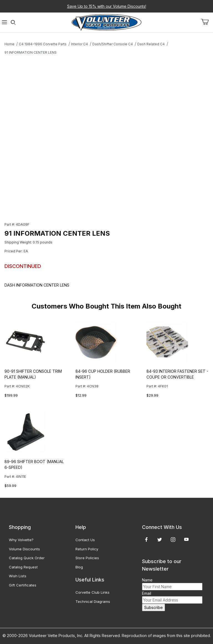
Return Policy (87, 549)
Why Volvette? (21, 540)
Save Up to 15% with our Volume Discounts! (107, 6)
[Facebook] (146, 539)
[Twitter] (160, 539)
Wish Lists (18, 576)
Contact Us (85, 540)
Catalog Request (23, 567)
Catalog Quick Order (27, 558)
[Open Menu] (4, 22)
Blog (79, 567)
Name (147, 580)
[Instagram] (173, 539)
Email (147, 593)
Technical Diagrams (93, 601)
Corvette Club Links (92, 592)
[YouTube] (186, 539)
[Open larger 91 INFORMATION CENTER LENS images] (80, 135)
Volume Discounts (24, 549)
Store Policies (87, 558)
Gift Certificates (23, 585)
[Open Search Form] (13, 22)
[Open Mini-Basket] (207, 22)
